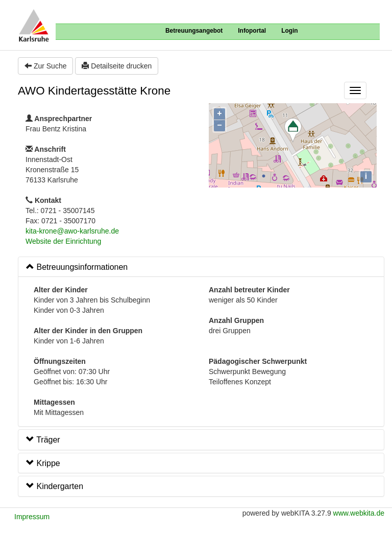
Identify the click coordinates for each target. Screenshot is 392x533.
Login (289, 31)
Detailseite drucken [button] (117, 66)
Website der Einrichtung (63, 241)
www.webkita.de (359, 513)
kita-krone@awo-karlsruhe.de (72, 231)
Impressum (32, 517)
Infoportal (252, 31)
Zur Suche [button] (45, 66)
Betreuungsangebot (194, 31)
